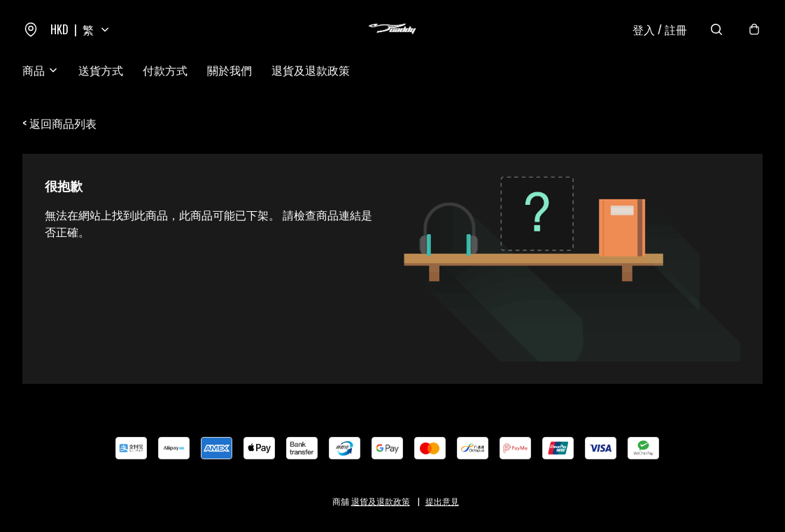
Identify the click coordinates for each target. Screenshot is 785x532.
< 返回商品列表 (59, 123)
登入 (660, 29)
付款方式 (165, 70)
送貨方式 (101, 70)
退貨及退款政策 (311, 70)
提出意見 (442, 501)
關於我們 (229, 70)
